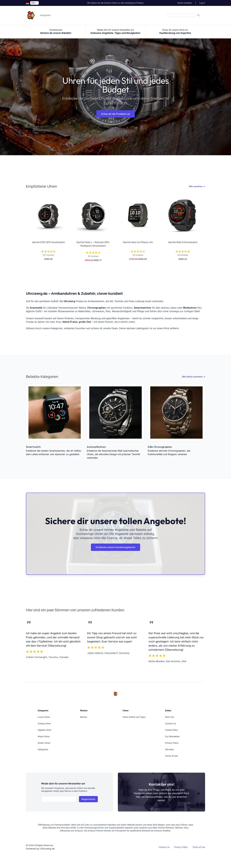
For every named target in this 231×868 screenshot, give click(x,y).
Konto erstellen (185, 3)
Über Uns (169, 717)
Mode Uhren (44, 736)
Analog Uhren (44, 723)
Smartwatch (33, 447)
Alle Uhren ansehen (194, 377)
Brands (84, 717)
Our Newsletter (172, 736)
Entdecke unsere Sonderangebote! (115, 547)
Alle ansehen (197, 186)
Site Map (169, 749)
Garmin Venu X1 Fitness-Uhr (138, 242)
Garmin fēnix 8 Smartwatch (183, 242)
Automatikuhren (96, 447)
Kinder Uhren (44, 743)
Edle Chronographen (160, 447)
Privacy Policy (172, 743)
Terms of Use (171, 756)
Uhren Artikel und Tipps (134, 717)
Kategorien (45, 15)
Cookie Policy (171, 730)
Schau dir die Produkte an (116, 114)
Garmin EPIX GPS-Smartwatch (48, 242)
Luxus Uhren (44, 717)
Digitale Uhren (44, 730)
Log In (202, 3)
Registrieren (88, 799)
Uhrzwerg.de (47, 849)
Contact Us (170, 723)
